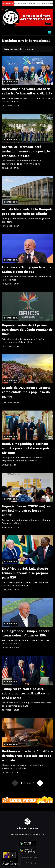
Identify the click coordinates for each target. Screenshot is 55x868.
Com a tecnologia (28, 863)
